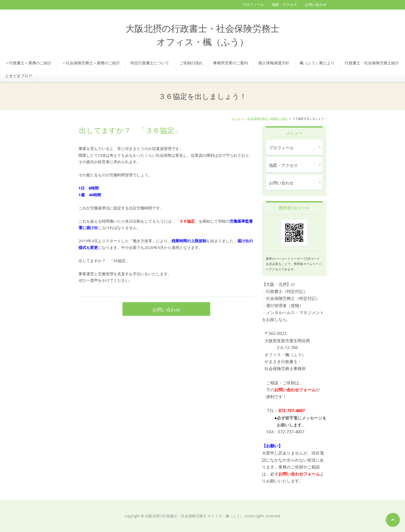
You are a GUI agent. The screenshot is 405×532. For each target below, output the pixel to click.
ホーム (236, 118)
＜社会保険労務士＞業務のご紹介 (91, 63)
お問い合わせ (316, 5)
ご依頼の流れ (191, 63)
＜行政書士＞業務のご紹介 (28, 63)
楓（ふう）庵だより (317, 63)
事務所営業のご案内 (231, 63)
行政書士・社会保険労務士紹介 (372, 63)
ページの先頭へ (393, 520)
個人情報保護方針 (274, 63)
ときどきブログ (19, 76)
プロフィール (253, 5)
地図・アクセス (284, 5)
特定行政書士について (150, 63)
